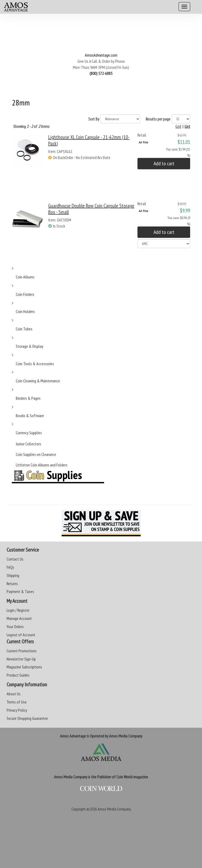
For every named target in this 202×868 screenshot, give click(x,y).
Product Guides (18, 675)
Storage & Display (29, 346)
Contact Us (15, 559)
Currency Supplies (29, 433)
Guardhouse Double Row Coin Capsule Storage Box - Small (91, 209)
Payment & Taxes (20, 591)
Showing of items (31, 126)
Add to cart (164, 163)
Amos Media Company (114, 809)
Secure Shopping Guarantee (27, 718)
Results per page (158, 119)
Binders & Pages (28, 398)
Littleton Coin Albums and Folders (42, 465)
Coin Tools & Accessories (35, 364)
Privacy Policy (17, 710)
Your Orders (15, 626)
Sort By (94, 119)
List (187, 126)
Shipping (13, 575)
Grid (178, 126)
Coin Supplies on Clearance (36, 454)
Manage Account (19, 618)
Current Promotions (22, 651)
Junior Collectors (28, 444)
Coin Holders (25, 311)
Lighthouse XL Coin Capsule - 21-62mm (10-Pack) (89, 140)
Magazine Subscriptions (24, 667)
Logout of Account (21, 635)
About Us (14, 694)
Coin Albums (25, 277)
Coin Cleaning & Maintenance (38, 381)
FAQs (10, 567)
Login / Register (18, 610)
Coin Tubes (24, 329)
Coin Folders (25, 294)
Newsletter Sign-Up (21, 659)
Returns (12, 584)
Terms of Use (17, 702)
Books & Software (30, 416)
